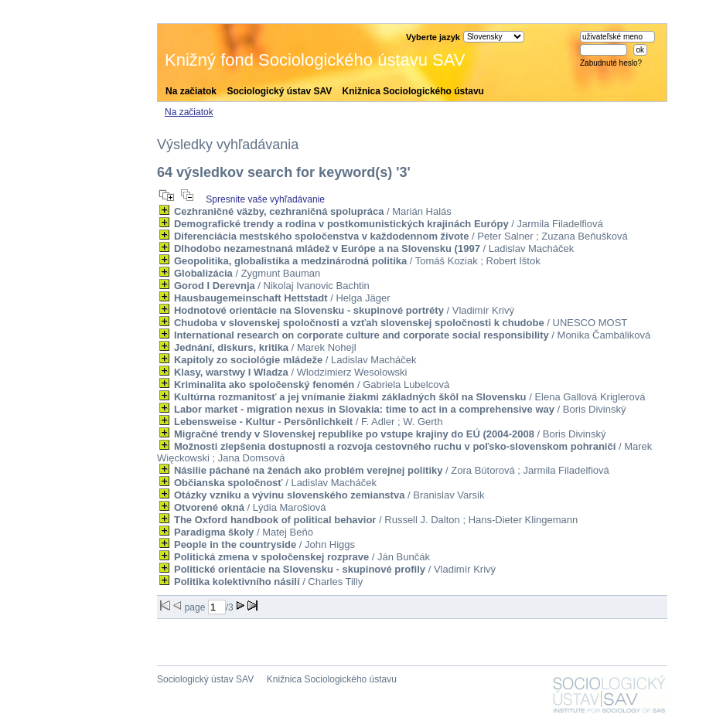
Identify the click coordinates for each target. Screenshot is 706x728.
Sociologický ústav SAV (279, 91)
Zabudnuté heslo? (611, 63)
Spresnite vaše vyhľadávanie (265, 199)
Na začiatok (191, 91)
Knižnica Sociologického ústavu (413, 91)
